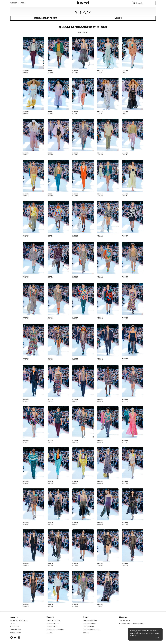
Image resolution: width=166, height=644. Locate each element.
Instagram (12, 638)
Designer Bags (52, 627)
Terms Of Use (16, 630)
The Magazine (125, 621)
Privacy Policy (15, 633)
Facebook (19, 638)
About (13, 624)
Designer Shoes (53, 624)
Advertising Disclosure (19, 621)
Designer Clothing (54, 621)
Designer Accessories (55, 630)
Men (22, 3)
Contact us (15, 627)
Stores (49, 633)
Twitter (15, 638)
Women (14, 3)
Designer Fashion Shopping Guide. (132, 624)
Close (157, 638)
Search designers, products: (133, 3)
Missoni (64, 27)
